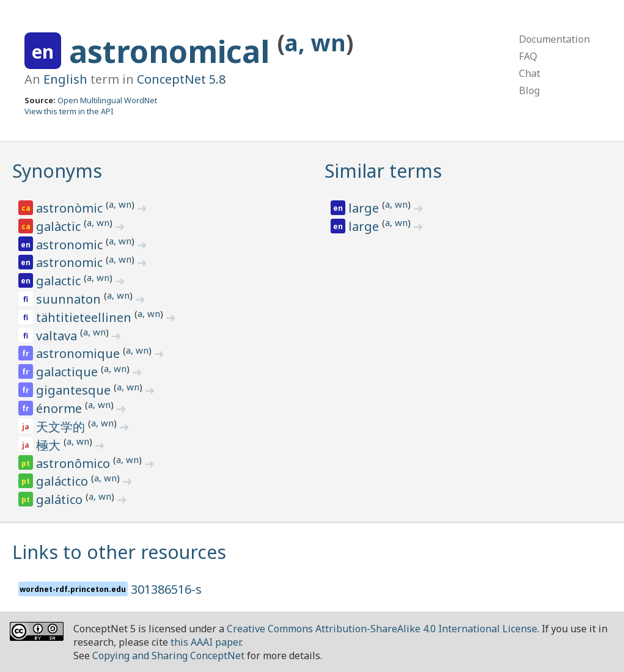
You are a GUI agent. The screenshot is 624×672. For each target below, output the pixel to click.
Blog (529, 90)
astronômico (75, 463)
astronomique (79, 353)
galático (61, 499)
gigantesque (75, 390)
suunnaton (70, 299)
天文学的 (62, 427)
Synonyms (57, 171)
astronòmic (71, 208)
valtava (58, 336)
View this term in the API (69, 111)
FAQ (528, 56)
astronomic (71, 245)
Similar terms (383, 171)
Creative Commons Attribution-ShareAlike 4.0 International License (382, 629)
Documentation (554, 39)
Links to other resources (119, 552)
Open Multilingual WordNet (107, 100)
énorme (61, 408)
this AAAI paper (206, 642)
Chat (530, 73)
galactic (60, 281)
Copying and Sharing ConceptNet (168, 656)
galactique (68, 372)
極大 (50, 445)
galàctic (60, 226)
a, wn (315, 42)
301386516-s (166, 589)
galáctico (64, 481)
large (365, 208)
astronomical (173, 51)
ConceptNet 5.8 (181, 79)
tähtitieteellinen (85, 317)
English (65, 79)
